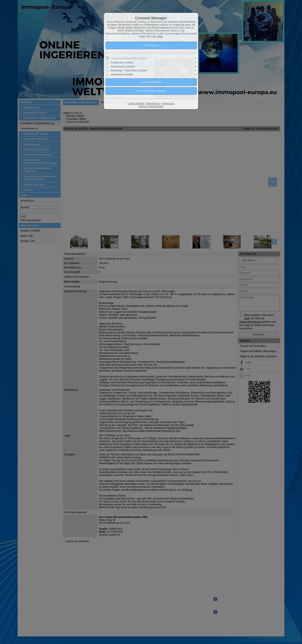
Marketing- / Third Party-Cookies (129, 71)
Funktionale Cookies (122, 62)
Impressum (168, 104)
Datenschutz (153, 104)
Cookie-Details (136, 104)
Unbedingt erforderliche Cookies (129, 58)
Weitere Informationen (151, 106)
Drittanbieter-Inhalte (122, 75)
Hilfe (160, 37)
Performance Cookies (123, 66)
